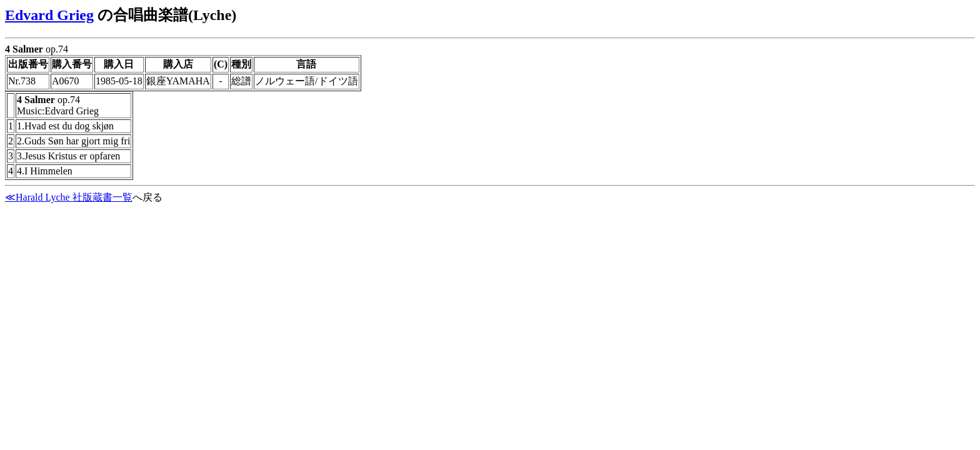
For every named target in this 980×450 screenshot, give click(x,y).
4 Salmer (24, 49)
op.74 (490, 115)
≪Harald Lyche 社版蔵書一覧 (69, 197)
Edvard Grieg (49, 15)
